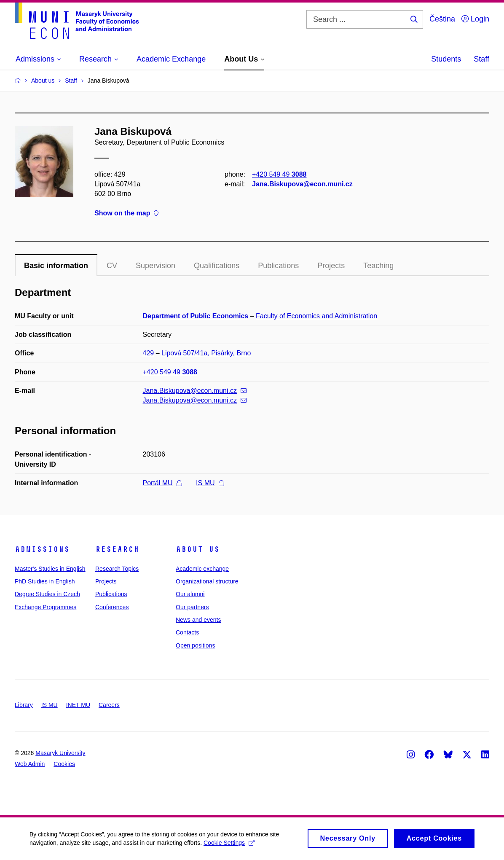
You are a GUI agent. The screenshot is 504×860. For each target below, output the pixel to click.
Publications (278, 266)
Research (117, 549)
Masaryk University (60, 753)
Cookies (64, 764)
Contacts (187, 632)
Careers (109, 705)
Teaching (378, 266)
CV (112, 266)
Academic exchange (202, 569)
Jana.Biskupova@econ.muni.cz (302, 184)
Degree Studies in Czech (47, 594)
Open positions (195, 645)
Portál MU (162, 483)
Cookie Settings (229, 846)
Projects (331, 266)
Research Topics (117, 569)
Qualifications (217, 266)
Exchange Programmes (46, 607)
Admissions (42, 549)
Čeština (442, 19)
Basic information (56, 266)
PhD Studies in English (45, 581)
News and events (198, 620)
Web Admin (30, 764)
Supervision (155, 266)
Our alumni (190, 594)
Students (446, 59)
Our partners (192, 607)
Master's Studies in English (50, 569)
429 (149, 353)
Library (24, 705)
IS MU (210, 483)
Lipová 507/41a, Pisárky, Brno (206, 353)
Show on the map (126, 214)
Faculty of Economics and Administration (316, 316)
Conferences (112, 607)
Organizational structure (207, 581)
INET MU (78, 705)
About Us (198, 549)
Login (475, 19)
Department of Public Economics (196, 316)
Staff (481, 59)
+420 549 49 (279, 174)
